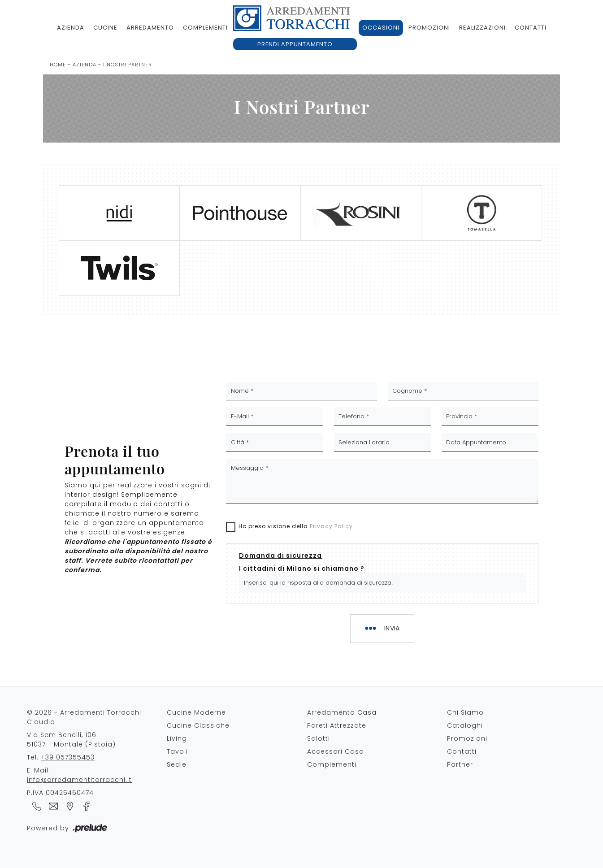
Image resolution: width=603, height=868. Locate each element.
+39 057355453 (68, 757)
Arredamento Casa (342, 712)
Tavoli (177, 751)
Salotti (319, 738)
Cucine (105, 28)
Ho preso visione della (296, 526)
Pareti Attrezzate (337, 725)
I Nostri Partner (128, 65)
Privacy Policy (331, 526)
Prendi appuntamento (295, 44)
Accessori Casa (336, 751)
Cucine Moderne (196, 712)
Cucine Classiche (198, 725)
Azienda (71, 28)
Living (177, 738)
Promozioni (429, 28)
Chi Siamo (465, 712)
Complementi (205, 28)
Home (58, 65)
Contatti (531, 28)
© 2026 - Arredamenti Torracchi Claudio (84, 717)
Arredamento (150, 28)
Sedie (177, 764)
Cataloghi (465, 725)
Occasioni (381, 28)
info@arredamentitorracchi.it (79, 780)
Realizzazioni (482, 28)
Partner (460, 764)
